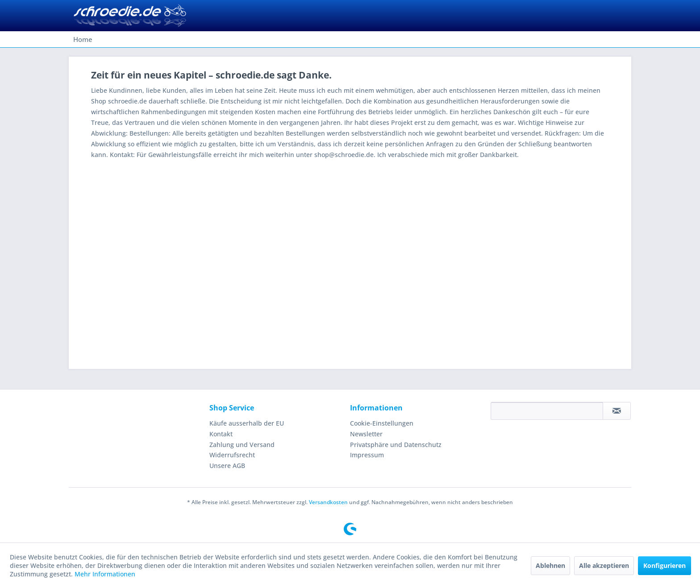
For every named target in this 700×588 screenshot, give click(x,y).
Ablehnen (550, 565)
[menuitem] (83, 39)
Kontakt (221, 434)
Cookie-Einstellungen (382, 423)
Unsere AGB (227, 466)
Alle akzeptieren (604, 565)
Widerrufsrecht (232, 455)
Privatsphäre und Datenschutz (396, 445)
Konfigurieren (665, 565)
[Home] (83, 39)
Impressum (367, 455)
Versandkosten (328, 502)
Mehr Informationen (105, 574)
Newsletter (366, 434)
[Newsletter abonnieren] (617, 411)
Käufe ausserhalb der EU (247, 423)
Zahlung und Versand (242, 445)
